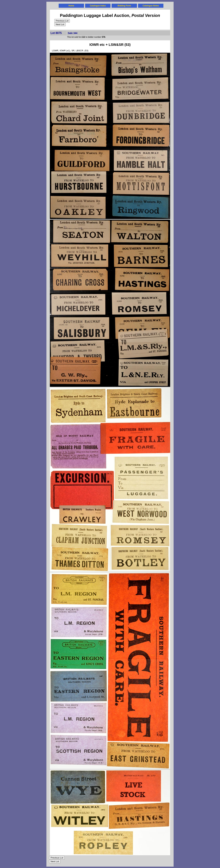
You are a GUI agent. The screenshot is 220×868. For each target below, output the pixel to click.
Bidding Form (124, 6)
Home (71, 6)
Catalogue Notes (151, 6)
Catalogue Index (98, 6)
